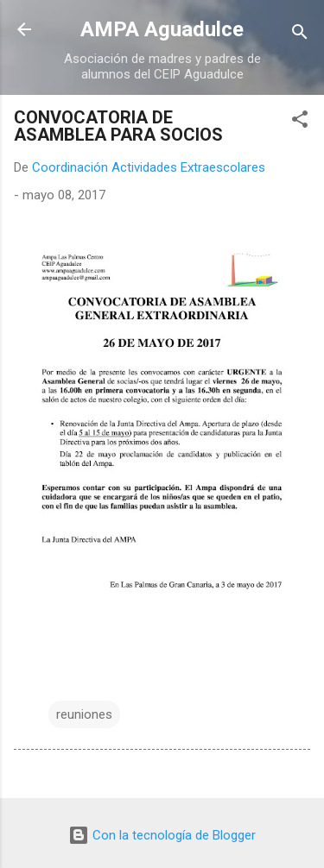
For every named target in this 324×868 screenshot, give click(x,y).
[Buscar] (300, 35)
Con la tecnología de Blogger (162, 835)
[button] (300, 122)
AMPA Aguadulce (162, 29)
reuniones (84, 714)
